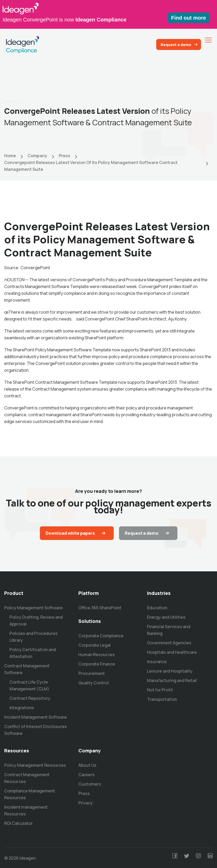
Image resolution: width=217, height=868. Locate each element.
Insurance (157, 662)
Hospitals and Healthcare (172, 652)
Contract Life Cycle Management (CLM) (29, 685)
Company (37, 156)
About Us (87, 765)
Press (64, 156)
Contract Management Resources (27, 778)
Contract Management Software (27, 669)
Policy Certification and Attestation (33, 653)
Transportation (162, 699)
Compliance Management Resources (30, 794)
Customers (90, 784)
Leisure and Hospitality (170, 671)
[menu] (208, 40)
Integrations (22, 708)
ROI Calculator (18, 823)
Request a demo (176, 45)
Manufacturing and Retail (172, 680)
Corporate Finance (97, 664)
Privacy (86, 803)
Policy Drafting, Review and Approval (36, 621)
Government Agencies (169, 643)
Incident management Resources (26, 810)
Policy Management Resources (35, 765)
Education (157, 608)
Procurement (92, 673)
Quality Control (94, 683)
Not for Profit (160, 690)
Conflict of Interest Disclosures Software (36, 730)
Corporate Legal (94, 645)
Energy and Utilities (166, 617)
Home (10, 156)
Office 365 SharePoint (100, 608)
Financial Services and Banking (169, 630)
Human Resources (97, 655)
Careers (86, 775)
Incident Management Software (36, 717)
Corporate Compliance (101, 636)
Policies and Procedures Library (34, 637)
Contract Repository (30, 698)
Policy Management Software (33, 608)
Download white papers (70, 533)
